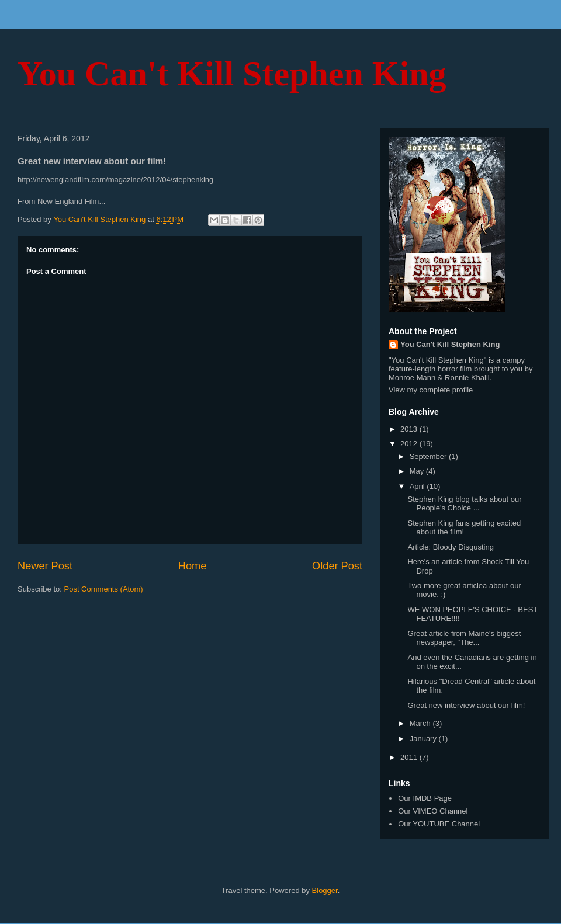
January (424, 739)
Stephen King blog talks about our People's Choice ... (464, 504)
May (418, 471)
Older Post (337, 566)
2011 (410, 757)
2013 (410, 429)
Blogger (325, 890)
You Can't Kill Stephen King (232, 74)
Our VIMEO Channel (433, 811)
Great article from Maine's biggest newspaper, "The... (464, 638)
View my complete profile (431, 390)
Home (193, 566)
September (429, 456)
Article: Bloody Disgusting (450, 547)
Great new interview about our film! (466, 705)
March (421, 723)
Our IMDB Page (425, 798)
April (418, 486)
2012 (410, 444)
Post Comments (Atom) (104, 589)
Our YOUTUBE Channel (439, 824)
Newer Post (45, 566)
